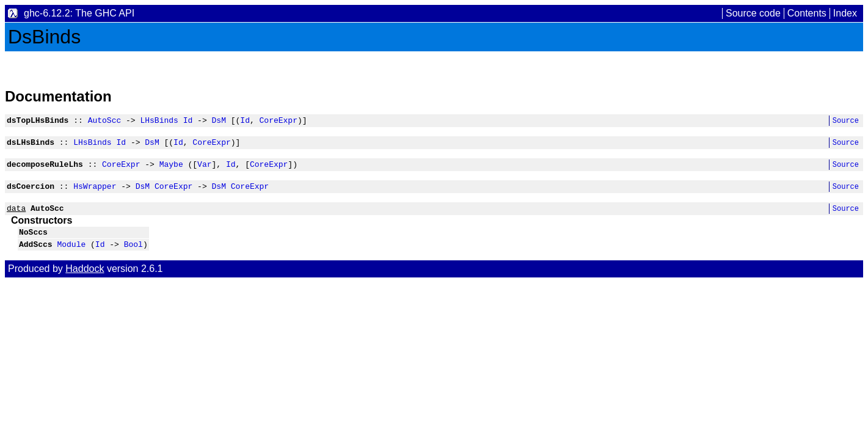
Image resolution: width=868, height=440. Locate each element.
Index (845, 13)
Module (71, 257)
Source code (753, 13)
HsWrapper (95, 193)
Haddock (85, 281)
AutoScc (105, 122)
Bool (133, 257)
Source (846, 122)
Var (204, 169)
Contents (807, 13)
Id (188, 122)
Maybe (171, 169)
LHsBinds (159, 122)
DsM (218, 122)
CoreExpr (278, 122)
